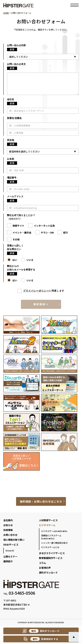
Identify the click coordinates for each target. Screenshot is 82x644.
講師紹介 (8, 561)
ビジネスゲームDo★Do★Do (54, 531)
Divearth (10, 550)
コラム (43, 563)
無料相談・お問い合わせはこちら (41, 501)
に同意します (44, 291)
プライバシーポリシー (36, 291)
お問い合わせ (10, 535)
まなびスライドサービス (52, 553)
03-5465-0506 (22, 593)
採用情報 (8, 530)
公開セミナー (10, 556)
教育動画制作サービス (51, 558)
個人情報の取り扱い (14, 540)
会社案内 (8, 520)
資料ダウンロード (48, 573)
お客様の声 (45, 568)
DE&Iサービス (11, 545)
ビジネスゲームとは (50, 547)
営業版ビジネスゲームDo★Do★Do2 (51, 537)
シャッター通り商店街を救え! (54, 543)
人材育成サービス (48, 520)
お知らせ (8, 525)
